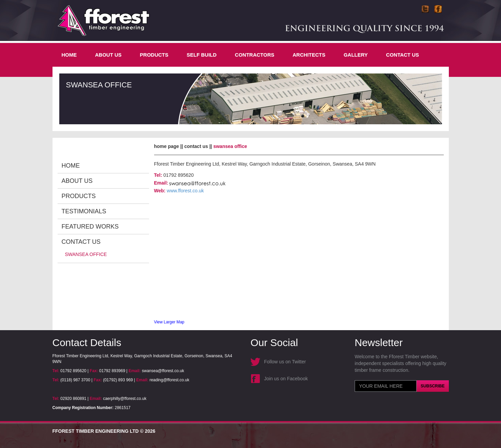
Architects (309, 55)
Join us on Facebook (286, 379)
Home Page (167, 146)
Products (154, 55)
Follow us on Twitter (285, 362)
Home (69, 55)
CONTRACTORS (254, 55)
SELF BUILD (202, 55)
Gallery (356, 55)
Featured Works (90, 227)
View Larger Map (169, 322)
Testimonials (84, 211)
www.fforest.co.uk (185, 191)
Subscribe (433, 386)
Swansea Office (86, 254)
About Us (108, 55)
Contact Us (403, 55)
